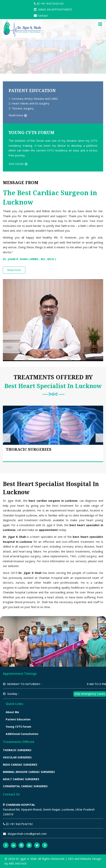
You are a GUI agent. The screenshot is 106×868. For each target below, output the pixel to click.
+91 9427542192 (49, 3)
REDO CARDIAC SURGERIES (20, 765)
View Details (16, 164)
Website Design (91, 859)
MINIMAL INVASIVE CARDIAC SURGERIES (29, 772)
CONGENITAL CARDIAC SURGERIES (25, 786)
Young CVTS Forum (18, 727)
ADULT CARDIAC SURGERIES (21, 779)
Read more (16, 115)
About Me (12, 712)
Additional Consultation (22, 734)
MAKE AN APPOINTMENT (53, 9)
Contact (41, 15)
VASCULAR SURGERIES (17, 757)
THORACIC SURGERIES (29, 449)
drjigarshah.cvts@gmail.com (27, 834)
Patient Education (18, 719)
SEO (71, 859)
